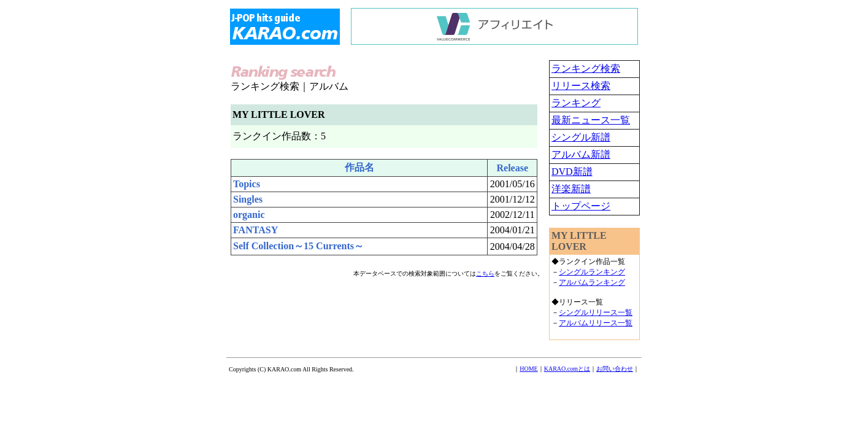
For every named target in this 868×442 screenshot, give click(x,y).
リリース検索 (581, 86)
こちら (485, 273)
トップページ (581, 206)
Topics (247, 184)
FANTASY (255, 230)
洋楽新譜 (571, 189)
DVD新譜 (572, 172)
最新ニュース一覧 (591, 120)
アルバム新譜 (581, 154)
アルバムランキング (592, 282)
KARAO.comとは (567, 369)
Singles (248, 199)
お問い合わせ (615, 369)
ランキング (576, 103)
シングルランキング (592, 272)
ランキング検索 (586, 68)
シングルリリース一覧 (596, 312)
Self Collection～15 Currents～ (298, 246)
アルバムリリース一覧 (596, 323)
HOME (528, 369)
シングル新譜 (581, 137)
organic (249, 215)
